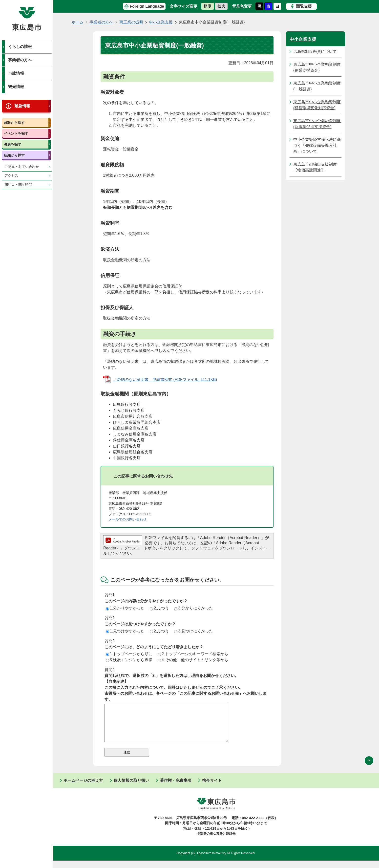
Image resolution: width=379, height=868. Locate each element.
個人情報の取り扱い (131, 788)
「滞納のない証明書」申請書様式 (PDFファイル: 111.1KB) (165, 380)
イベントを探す (16, 133)
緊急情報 (22, 106)
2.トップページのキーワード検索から (193, 654)
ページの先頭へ (369, 768)
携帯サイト (212, 788)
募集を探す (13, 144)
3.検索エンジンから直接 (129, 660)
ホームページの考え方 (83, 788)
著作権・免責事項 (176, 788)
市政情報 (16, 73)
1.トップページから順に (129, 654)
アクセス (11, 176)
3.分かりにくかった (194, 608)
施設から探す (14, 123)
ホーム (78, 22)
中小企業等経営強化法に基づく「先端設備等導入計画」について (317, 145)
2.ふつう (159, 608)
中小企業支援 (161, 22)
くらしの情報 (20, 47)
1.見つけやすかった (125, 631)
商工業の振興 (131, 22)
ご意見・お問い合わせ (22, 167)
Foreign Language (147, 6)
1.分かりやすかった (125, 608)
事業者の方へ (20, 60)
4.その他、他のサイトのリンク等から (193, 660)
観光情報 (16, 87)
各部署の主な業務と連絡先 (216, 841)
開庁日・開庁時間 (18, 184)
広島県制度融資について (315, 52)
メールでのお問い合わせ (127, 519)
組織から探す (14, 155)
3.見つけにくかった (194, 631)
